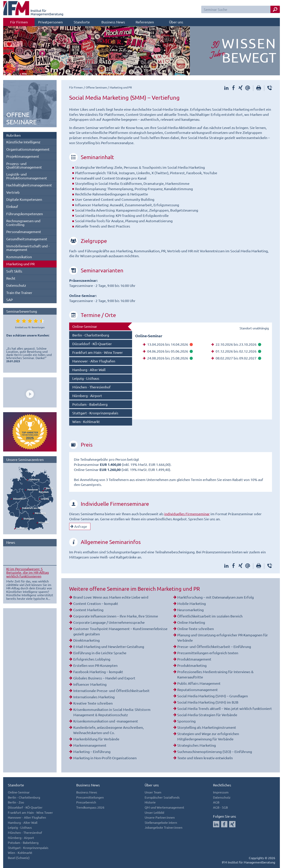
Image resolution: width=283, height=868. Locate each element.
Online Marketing (191, 622)
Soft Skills (14, 271)
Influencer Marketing (90, 684)
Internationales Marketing (94, 697)
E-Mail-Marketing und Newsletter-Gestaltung (109, 646)
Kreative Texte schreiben (93, 703)
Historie (150, 802)
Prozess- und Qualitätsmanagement (24, 165)
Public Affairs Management (199, 683)
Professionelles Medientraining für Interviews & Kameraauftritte (215, 674)
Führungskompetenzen (25, 214)
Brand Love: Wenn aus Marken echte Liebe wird (111, 597)
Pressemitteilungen (90, 797)
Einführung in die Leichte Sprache (100, 653)
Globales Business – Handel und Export (104, 678)
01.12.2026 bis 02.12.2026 (236, 351)
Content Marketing (88, 610)
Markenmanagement (90, 745)
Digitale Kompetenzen (24, 199)
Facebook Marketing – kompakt (98, 672)
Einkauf (12, 206)
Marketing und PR (20, 264)
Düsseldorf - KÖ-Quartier (92, 344)
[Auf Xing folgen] (232, 824)
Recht (11, 278)
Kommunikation (19, 257)
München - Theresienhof (91, 387)
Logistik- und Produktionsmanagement (27, 176)
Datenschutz (16, 285)
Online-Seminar (85, 326)
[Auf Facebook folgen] (224, 824)
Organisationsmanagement (28, 149)
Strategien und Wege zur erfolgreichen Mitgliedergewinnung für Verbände (208, 736)
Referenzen (145, 22)
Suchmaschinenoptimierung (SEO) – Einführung (215, 751)
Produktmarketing (192, 665)
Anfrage (79, 526)
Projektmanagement (23, 156)
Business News (113, 22)
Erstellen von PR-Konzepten (95, 665)
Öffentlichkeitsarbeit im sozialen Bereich (210, 616)
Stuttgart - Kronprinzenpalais (95, 413)
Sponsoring (186, 721)
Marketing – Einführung (92, 751)
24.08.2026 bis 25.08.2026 (168, 358)
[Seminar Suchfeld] (241, 9)
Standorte (82, 22)
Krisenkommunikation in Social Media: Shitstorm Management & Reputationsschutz (112, 712)
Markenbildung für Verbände (96, 739)
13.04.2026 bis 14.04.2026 (168, 344)
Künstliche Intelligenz (23, 142)
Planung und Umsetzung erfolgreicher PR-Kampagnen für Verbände (223, 638)
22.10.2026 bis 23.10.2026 (236, 344)
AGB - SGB (220, 807)
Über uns (176, 22)
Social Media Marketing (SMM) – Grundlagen (213, 696)
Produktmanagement (194, 659)
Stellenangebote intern (161, 822)
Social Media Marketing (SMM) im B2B (208, 702)
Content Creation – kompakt (96, 603)
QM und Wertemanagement (164, 807)
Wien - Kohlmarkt (86, 422)
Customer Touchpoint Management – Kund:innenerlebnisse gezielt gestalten (120, 631)
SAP (10, 300)
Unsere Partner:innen (160, 817)
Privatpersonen (50, 22)
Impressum (221, 792)
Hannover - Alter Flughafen (94, 361)
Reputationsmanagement (198, 690)
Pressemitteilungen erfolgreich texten (208, 653)
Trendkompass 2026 (90, 807)
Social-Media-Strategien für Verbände (207, 715)
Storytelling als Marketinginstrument (207, 727)
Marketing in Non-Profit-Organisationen (105, 758)
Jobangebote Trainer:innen (164, 827)
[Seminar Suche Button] (275, 9)
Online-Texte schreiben (196, 629)
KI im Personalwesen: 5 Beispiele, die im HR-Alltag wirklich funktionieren (28, 572)
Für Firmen (19, 22)
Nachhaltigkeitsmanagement (29, 185)
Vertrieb (13, 192)
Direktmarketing (86, 640)
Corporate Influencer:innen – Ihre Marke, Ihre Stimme (116, 616)
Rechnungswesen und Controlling (23, 223)
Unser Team (153, 792)
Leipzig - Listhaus (86, 378)
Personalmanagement (24, 232)
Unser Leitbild (154, 812)
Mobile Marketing (192, 603)
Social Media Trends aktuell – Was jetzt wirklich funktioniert (225, 708)
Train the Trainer (19, 293)
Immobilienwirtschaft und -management (28, 248)
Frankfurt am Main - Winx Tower (98, 352)
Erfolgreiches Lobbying (92, 659)
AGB (216, 802)
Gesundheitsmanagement (27, 239)
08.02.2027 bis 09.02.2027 (236, 358)
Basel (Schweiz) (19, 858)
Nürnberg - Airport (87, 396)
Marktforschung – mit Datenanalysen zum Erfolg (215, 597)
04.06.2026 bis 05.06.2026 (168, 351)
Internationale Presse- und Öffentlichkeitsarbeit (111, 691)
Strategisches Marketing (197, 745)
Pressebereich (86, 802)
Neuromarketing (190, 610)
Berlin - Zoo (16, 802)
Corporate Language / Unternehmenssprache (109, 622)
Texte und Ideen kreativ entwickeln (205, 758)
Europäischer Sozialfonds (162, 797)
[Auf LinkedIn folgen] (216, 824)
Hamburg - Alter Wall (89, 370)
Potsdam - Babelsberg (90, 404)
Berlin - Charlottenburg (91, 335)
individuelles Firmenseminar (187, 514)
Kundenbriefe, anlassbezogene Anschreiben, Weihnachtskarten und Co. (108, 730)
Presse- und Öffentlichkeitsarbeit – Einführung (214, 646)
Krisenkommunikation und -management (106, 721)
